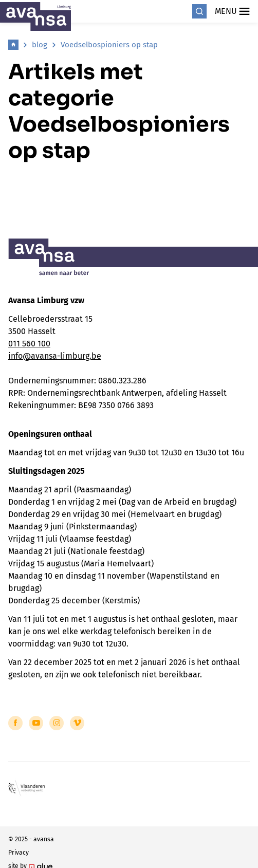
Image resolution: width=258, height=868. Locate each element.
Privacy (19, 853)
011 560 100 (29, 344)
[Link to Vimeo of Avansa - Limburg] (77, 723)
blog (40, 45)
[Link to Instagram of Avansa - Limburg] (57, 723)
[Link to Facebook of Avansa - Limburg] (15, 723)
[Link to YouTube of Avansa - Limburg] (36, 723)
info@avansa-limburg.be (55, 356)
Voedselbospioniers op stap (109, 45)
